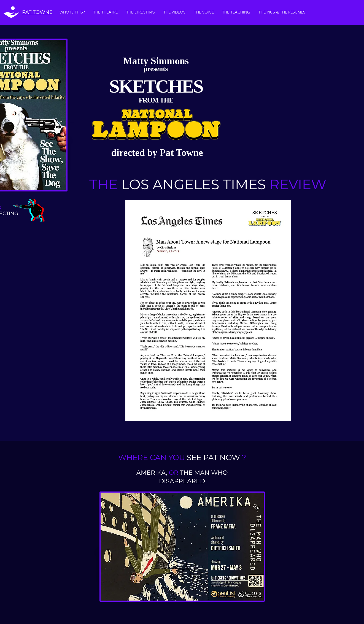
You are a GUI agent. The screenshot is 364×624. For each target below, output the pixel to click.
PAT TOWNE (37, 12)
